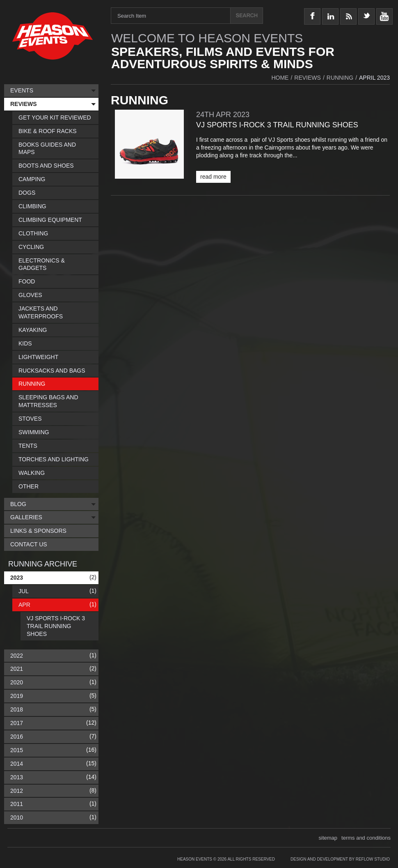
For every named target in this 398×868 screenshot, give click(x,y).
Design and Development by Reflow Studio (340, 859)
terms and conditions (366, 838)
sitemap (328, 838)
